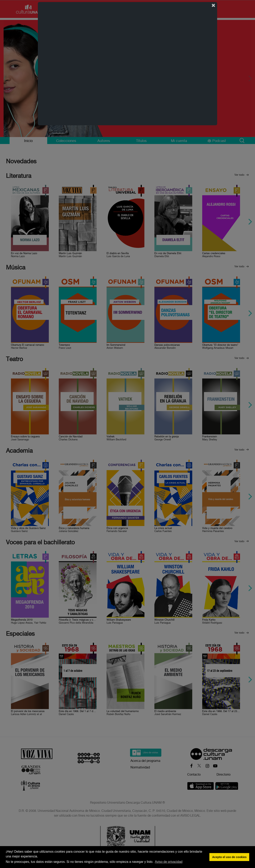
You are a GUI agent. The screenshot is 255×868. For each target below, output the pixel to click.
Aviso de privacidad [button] (169, 862)
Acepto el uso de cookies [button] (229, 857)
